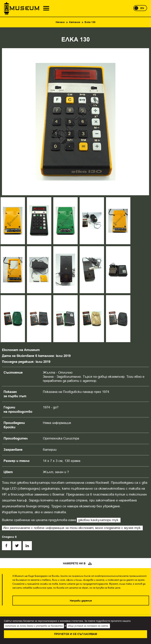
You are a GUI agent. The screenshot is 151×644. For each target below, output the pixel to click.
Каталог (75, 22)
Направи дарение (81, 601)
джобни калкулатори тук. (99, 520)
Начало (60, 22)
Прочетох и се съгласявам (76, 634)
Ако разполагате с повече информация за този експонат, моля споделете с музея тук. (72, 528)
